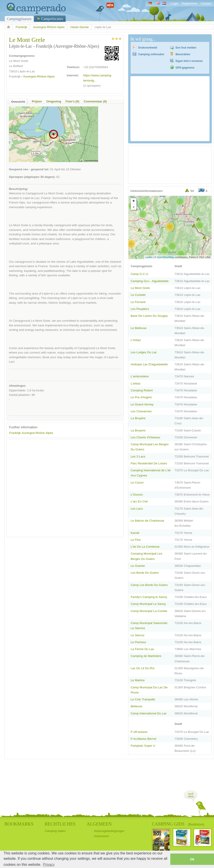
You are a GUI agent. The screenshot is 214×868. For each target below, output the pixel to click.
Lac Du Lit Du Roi (143, 668)
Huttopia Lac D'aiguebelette (149, 364)
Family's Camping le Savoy (149, 597)
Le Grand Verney (142, 404)
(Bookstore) (196, 824)
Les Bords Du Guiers (145, 573)
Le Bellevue (139, 328)
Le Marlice (138, 680)
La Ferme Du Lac (142, 649)
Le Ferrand (138, 302)
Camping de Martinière (146, 656)
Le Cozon (137, 483)
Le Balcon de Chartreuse (147, 521)
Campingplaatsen (19, 19)
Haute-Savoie (80, 27)
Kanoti (135, 533)
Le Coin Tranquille (143, 699)
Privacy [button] (49, 865)
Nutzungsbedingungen (109, 831)
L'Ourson (137, 495)
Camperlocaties (52, 19)
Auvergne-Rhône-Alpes (49, 27)
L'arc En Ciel (139, 501)
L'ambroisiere (140, 376)
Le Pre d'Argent (141, 397)
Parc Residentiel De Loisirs (149, 463)
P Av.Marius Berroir (144, 739)
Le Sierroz (138, 635)
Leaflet (149, 257)
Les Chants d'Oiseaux (145, 437)
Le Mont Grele (140, 288)
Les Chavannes (141, 411)
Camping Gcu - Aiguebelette (150, 281)
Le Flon (136, 540)
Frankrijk (21, 27)
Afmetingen (17, 386)
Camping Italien (55, 831)
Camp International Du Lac (149, 713)
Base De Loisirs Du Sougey (149, 316)
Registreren (189, 3)
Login (175, 3)
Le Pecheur (138, 642)
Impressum (102, 836)
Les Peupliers (140, 309)
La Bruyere (138, 430)
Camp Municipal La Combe (149, 611)
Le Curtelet (138, 295)
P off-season (139, 732)
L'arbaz (136, 383)
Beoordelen (183, 54)
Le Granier (138, 566)
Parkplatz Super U (143, 746)
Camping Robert (142, 390)
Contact (206, 3)
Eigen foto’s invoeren (189, 61)
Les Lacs (137, 509)
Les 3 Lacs (138, 456)
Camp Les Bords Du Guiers (149, 585)
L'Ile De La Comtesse (145, 547)
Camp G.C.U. (140, 274)
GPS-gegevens (185, 68)
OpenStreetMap (166, 257)
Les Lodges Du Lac (144, 352)
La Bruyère (138, 418)
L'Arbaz (136, 340)
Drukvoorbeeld (148, 48)
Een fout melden (186, 48)
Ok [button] (192, 859)
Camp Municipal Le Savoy (148, 604)
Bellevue (136, 706)
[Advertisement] (47, 488)
